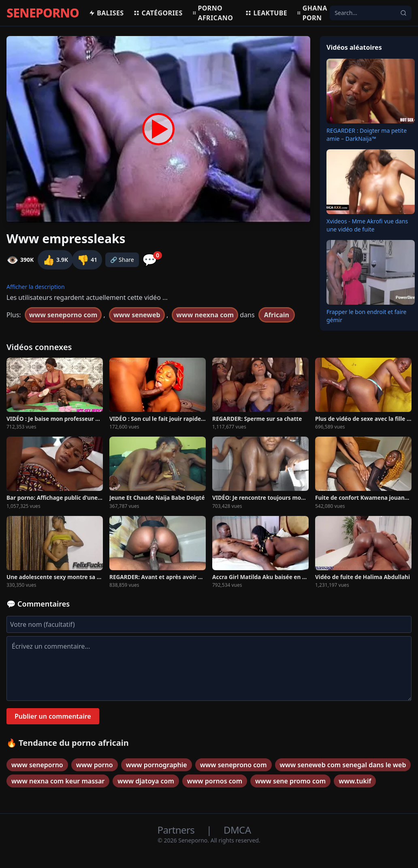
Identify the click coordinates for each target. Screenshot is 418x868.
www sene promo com (290, 781)
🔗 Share (122, 260)
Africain (277, 315)
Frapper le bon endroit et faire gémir (366, 316)
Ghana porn (312, 13)
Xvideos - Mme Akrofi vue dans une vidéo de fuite (367, 225)
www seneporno (37, 765)
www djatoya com (146, 781)
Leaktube (266, 13)
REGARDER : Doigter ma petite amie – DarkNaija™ (367, 135)
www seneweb (137, 315)
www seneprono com (234, 765)
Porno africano (213, 13)
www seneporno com (63, 315)
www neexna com (205, 315)
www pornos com (215, 781)
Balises (106, 13)
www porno (95, 765)
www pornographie (157, 765)
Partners (177, 830)
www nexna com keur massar (58, 781)
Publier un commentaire (53, 716)
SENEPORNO (43, 13)
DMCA (237, 830)
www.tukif (355, 781)
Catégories (158, 13)
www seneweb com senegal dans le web (343, 765)
